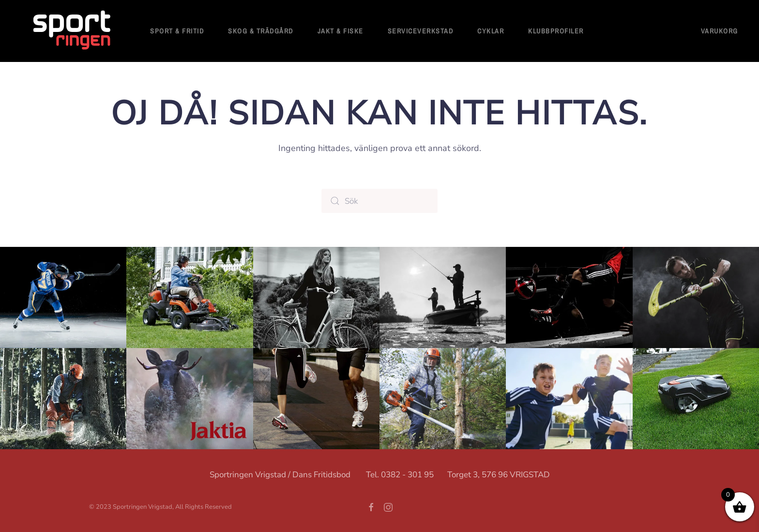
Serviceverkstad (421, 31)
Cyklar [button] (491, 31)
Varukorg (720, 31)
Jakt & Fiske (341, 31)
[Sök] (379, 201)
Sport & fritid (177, 31)
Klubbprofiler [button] (556, 31)
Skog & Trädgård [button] (261, 31)
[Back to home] (73, 31)
